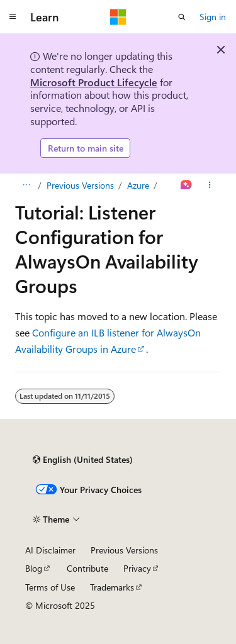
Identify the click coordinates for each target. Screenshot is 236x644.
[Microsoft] (118, 17)
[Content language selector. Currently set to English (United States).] (83, 460)
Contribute (87, 568)
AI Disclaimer (50, 550)
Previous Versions (80, 185)
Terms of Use (50, 587)
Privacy (137, 568)
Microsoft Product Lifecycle (94, 82)
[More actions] (210, 186)
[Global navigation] (13, 17)
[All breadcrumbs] (26, 186)
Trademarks (112, 587)
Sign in (213, 17)
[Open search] (182, 17)
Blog (34, 568)
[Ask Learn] (187, 186)
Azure (138, 185)
